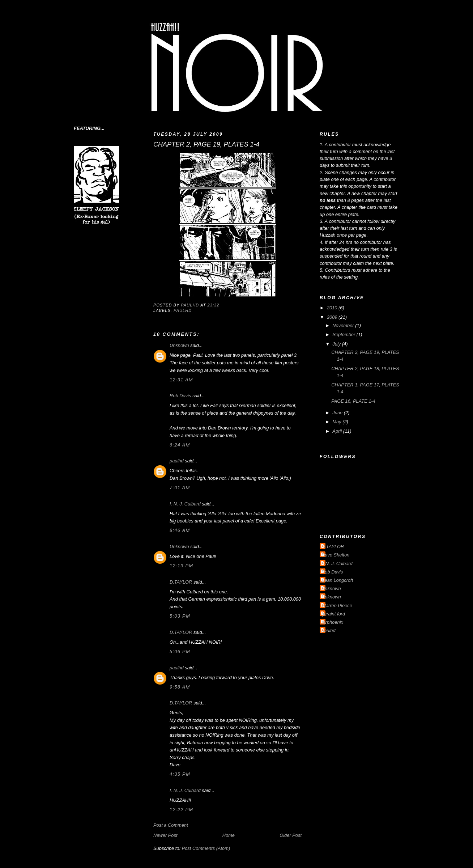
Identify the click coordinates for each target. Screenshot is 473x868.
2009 (333, 317)
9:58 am (180, 687)
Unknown (179, 345)
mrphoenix (332, 622)
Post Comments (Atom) (206, 848)
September (344, 335)
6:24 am (180, 445)
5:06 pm (180, 651)
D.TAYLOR (181, 582)
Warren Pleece (337, 606)
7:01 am (180, 488)
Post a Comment (171, 825)
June (338, 413)
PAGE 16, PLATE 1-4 (353, 401)
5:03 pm (180, 616)
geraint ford (333, 614)
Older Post (291, 835)
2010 (333, 308)
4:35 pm (180, 774)
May (337, 422)
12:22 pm (181, 810)
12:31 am (181, 380)
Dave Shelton (335, 555)
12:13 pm (181, 566)
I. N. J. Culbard (185, 504)
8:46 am (180, 530)
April (338, 431)
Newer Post (165, 835)
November (344, 325)
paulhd (183, 310)
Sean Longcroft (337, 580)
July (337, 344)
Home (229, 835)
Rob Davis (180, 396)
